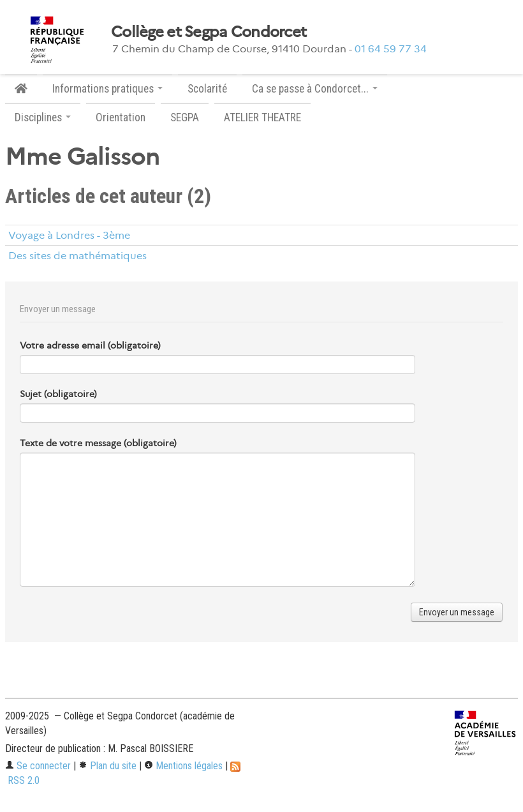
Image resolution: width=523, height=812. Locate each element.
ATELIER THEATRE (262, 117)
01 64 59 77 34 (391, 49)
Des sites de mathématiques (77, 256)
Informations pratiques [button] (107, 89)
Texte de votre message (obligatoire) (98, 443)
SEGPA (185, 117)
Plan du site (107, 766)
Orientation (121, 117)
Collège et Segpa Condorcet (209, 32)
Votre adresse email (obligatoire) (90, 345)
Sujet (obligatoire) (58, 394)
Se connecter (38, 766)
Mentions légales (183, 766)
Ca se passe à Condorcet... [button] (315, 89)
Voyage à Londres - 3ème (69, 235)
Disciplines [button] (43, 117)
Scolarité (207, 89)
